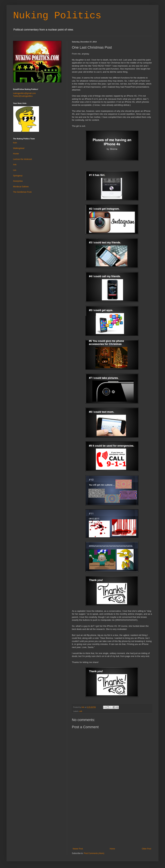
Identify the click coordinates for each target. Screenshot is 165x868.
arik (81, 711)
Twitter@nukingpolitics (23, 96)
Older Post (146, 849)
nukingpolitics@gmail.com (24, 93)
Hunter (16, 154)
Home (112, 849)
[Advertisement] (112, 823)
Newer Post (78, 849)
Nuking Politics (57, 16)
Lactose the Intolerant (22, 159)
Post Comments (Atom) (94, 853)
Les (15, 170)
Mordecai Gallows (21, 187)
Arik (15, 165)
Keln (15, 143)
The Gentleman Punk (22, 192)
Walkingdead (19, 148)
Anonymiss (18, 181)
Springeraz (18, 176)
